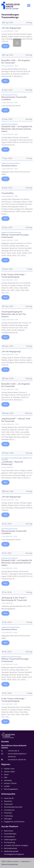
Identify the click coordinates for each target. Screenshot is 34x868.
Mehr (5, 46)
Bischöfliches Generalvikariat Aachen (14, 747)
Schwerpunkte (8, 794)
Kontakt (5, 742)
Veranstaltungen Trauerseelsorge (10, 16)
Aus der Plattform (10, 827)
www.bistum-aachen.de (17, 760)
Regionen (6, 764)
